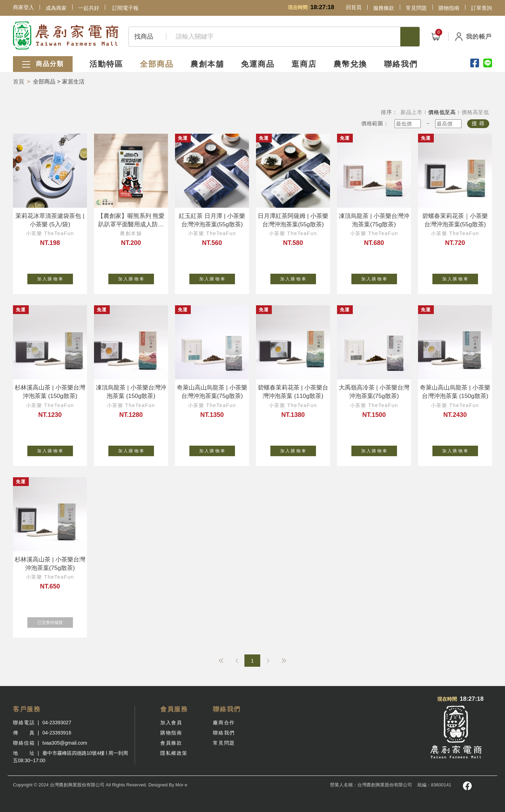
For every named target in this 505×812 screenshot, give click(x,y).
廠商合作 (224, 723)
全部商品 (157, 64)
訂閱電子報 (125, 8)
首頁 (19, 82)
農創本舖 (207, 64)
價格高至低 (475, 112)
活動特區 (106, 64)
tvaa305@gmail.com (65, 743)
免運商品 (258, 64)
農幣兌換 (350, 64)
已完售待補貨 (55, 621)
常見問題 (416, 8)
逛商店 (304, 64)
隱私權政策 (174, 753)
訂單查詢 (482, 8)
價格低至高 (442, 112)
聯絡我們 (401, 64)
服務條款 (384, 8)
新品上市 (412, 112)
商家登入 (23, 7)
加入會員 (171, 723)
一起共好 (89, 8)
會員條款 (171, 743)
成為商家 (56, 8)
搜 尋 (478, 123)
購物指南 (449, 8)
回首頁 (354, 7)
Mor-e (181, 785)
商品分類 (43, 64)
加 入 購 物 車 (55, 278)
